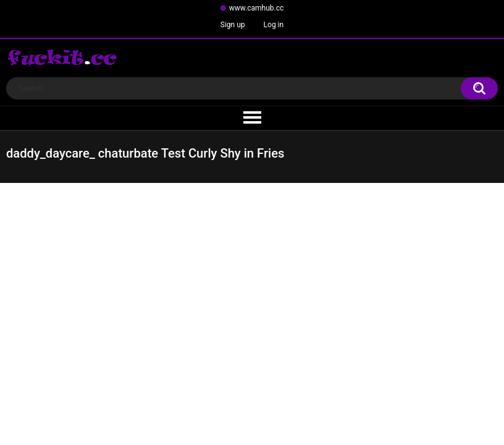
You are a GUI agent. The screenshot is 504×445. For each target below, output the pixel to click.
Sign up (233, 25)
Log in (274, 25)
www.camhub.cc (257, 8)
